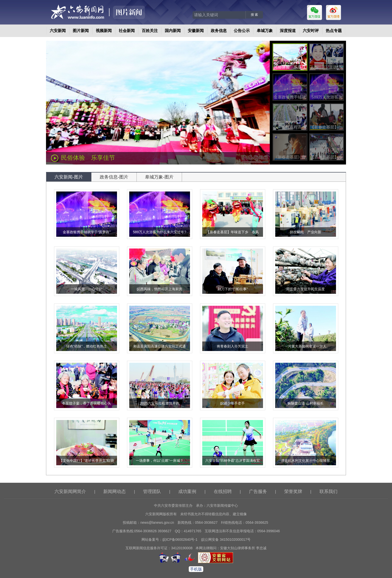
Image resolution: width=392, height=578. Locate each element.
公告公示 (242, 31)
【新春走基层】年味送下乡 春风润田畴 (232, 235)
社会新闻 (127, 31)
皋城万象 (265, 31)
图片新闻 (81, 31)
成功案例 (187, 491)
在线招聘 (223, 491)
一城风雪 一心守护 (86, 289)
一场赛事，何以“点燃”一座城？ (160, 460)
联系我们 (328, 491)
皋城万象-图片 (159, 177)
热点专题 (334, 31)
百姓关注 (150, 31)
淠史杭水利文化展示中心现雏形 (305, 460)
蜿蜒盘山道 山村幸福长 (305, 403)
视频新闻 (104, 31)
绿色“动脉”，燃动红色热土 (87, 346)
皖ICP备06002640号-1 (180, 539)
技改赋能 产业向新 (305, 232)
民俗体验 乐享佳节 (88, 158)
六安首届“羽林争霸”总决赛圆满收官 (233, 460)
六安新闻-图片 (69, 177)
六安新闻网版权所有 (161, 514)
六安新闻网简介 (70, 491)
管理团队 (152, 491)
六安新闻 (58, 31)
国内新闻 (173, 31)
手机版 (196, 569)
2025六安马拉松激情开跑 (160, 403)
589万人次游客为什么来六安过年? (160, 232)
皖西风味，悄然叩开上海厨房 (159, 289)
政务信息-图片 (114, 177)
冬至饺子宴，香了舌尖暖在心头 (86, 403)
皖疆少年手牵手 (232, 403)
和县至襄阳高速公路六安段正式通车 (159, 350)
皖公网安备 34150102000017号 (226, 539)
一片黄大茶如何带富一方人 (305, 346)
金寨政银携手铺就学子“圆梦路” (87, 232)
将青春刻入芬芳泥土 (232, 346)
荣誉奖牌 (293, 491)
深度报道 (288, 31)
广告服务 (258, 491)
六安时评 (311, 31)
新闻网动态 (114, 491)
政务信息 (219, 31)
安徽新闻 (196, 31)
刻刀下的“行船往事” (233, 289)
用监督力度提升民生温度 (305, 289)
